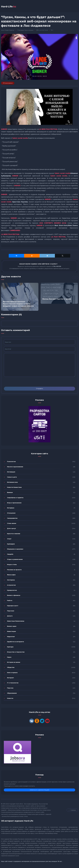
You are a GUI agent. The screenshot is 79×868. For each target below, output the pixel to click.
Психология (11, 462)
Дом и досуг (12, 529)
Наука (9, 658)
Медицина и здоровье (15, 549)
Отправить (39, 389)
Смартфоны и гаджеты (15, 498)
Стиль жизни (12, 524)
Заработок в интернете (16, 642)
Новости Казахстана (14, 488)
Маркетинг (11, 637)
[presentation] (18, 382)
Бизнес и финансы (14, 596)
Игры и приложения (14, 503)
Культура (21, 31)
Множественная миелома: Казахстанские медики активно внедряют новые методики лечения (18, 304)
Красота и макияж (14, 534)
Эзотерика (11, 580)
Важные (10, 493)
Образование (12, 694)
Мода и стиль (12, 565)
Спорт (9, 539)
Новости (10, 699)
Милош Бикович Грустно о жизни (57, 299)
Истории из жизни (14, 663)
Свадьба (10, 555)
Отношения (11, 513)
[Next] (77, 278)
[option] (20, 297)
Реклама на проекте (14, 570)
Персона (10, 688)
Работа (10, 601)
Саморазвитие (12, 519)
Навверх (72, 811)
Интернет (11, 678)
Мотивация (11, 472)
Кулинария (11, 544)
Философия (11, 575)
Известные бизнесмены (16, 622)
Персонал (11, 611)
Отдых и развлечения (15, 560)
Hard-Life (10, 7)
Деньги (10, 616)
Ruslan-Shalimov (10, 31)
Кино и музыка (29, 31)
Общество (11, 668)
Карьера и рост (13, 606)
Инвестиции (11, 632)
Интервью (11, 508)
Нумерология (12, 591)
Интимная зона (12, 483)
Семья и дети (12, 478)
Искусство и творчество (16, 652)
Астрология (11, 586)
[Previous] (73, 278)
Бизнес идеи (12, 627)
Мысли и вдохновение (15, 467)
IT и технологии (13, 683)
